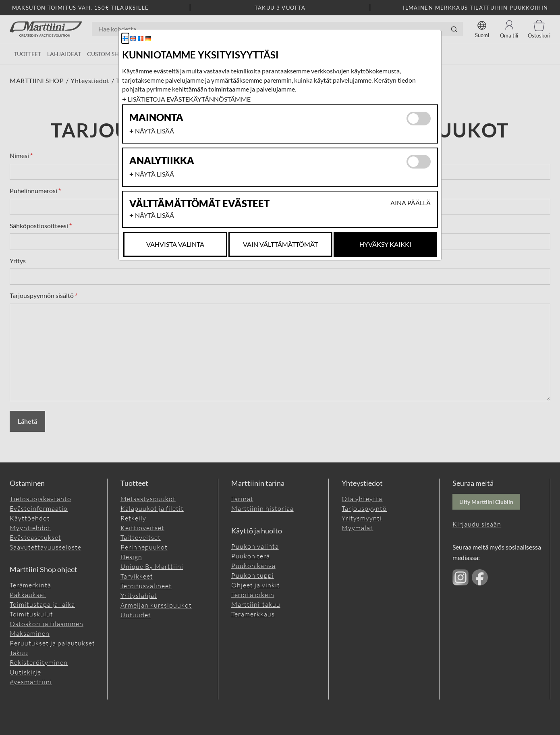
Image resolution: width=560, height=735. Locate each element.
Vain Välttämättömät (280, 244)
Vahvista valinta (175, 244)
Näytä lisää (155, 131)
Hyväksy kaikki (385, 244)
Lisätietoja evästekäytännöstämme (189, 99)
